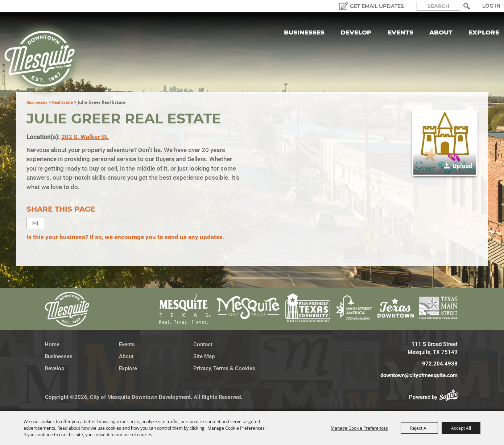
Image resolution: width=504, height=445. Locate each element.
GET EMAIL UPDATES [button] (377, 6)
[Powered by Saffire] (451, 397)
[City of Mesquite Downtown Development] (44, 59)
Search (466, 6)
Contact (203, 344)
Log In (491, 6)
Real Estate (63, 103)
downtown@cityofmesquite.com (419, 375)
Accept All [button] (461, 428)
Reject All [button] (419, 428)
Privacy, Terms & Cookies (224, 368)
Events (400, 32)
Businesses (304, 32)
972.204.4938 (440, 364)
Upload (462, 166)
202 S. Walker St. (85, 137)
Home (52, 344)
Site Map (204, 356)
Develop (356, 32)
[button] (445, 143)
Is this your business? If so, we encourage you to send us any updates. (125, 237)
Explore (484, 32)
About (441, 32)
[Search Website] (438, 6)
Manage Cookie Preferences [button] (359, 428)
